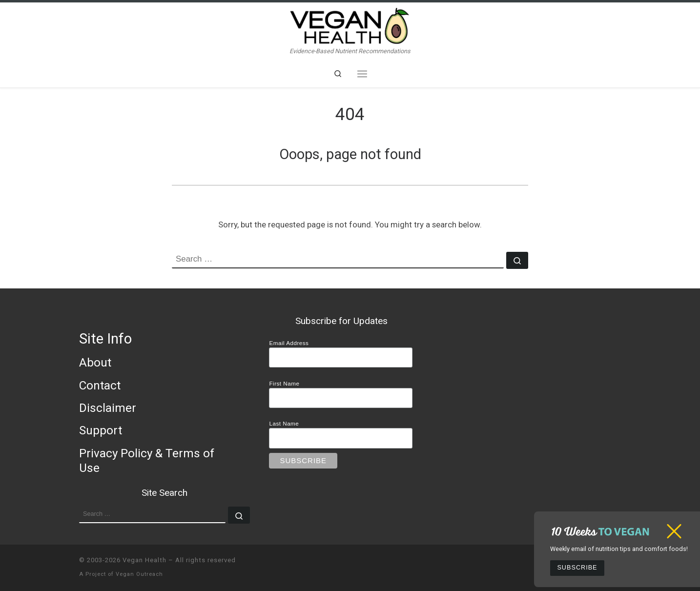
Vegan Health (144, 560)
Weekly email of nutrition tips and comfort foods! (619, 549)
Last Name (284, 423)
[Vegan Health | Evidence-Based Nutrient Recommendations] (350, 25)
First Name (284, 383)
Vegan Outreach (139, 574)
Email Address (289, 343)
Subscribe (577, 568)
